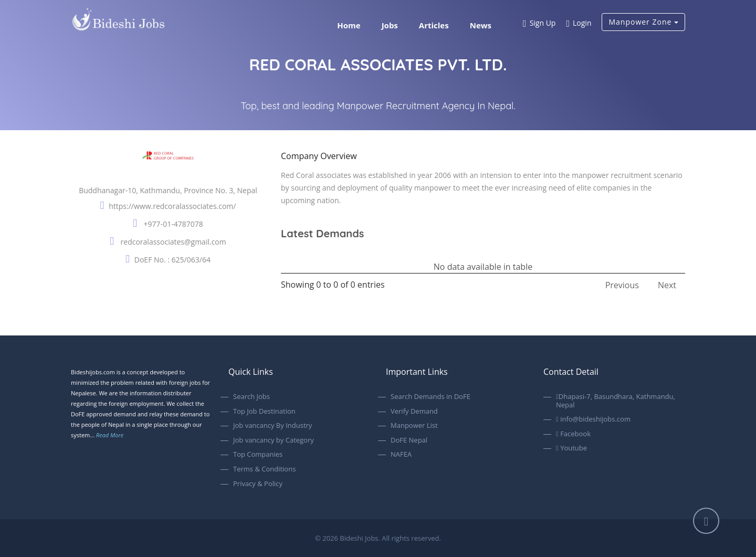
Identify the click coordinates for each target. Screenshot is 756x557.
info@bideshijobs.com (593, 419)
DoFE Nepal (409, 440)
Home (349, 25)
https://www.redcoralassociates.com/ (172, 206)
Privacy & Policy (258, 484)
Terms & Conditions (264, 469)
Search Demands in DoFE (430, 397)
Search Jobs (251, 397)
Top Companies (258, 455)
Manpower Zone (643, 22)
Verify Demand (414, 412)
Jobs (390, 25)
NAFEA (401, 455)
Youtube (571, 448)
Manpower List (414, 426)
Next (667, 285)
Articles (434, 25)
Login (579, 24)
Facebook (573, 434)
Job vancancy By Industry (272, 426)
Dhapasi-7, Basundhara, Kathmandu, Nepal (616, 401)
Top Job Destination (264, 412)
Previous (622, 285)
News (481, 25)
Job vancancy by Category (274, 440)
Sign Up (539, 24)
